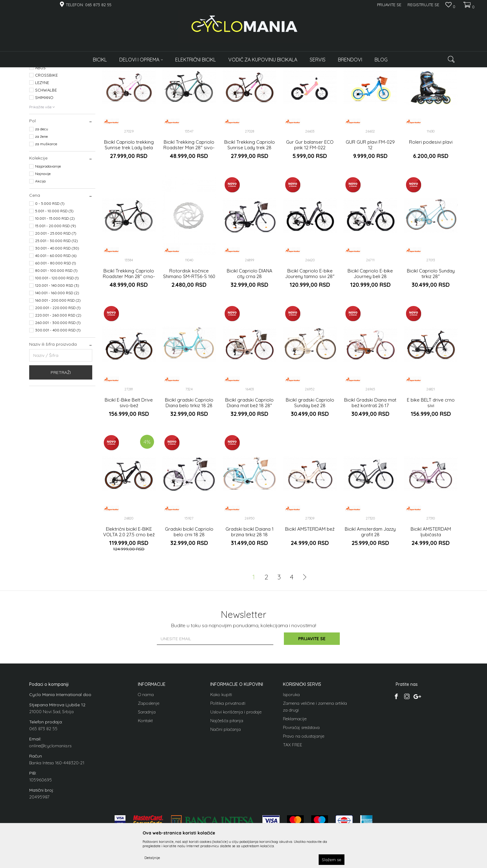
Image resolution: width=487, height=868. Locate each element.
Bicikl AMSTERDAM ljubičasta (431, 599)
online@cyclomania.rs (50, 813)
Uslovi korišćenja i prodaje (236, 779)
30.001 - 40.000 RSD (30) (57, 315)
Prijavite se (312, 706)
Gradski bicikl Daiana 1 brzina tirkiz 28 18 (250, 599)
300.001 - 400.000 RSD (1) (58, 397)
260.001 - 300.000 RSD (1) (58, 390)
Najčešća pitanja (227, 788)
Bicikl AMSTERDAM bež (310, 596)
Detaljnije (152, 858)
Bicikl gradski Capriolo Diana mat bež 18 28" (249, 470)
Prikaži (393, 81)
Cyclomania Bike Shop (48, 71)
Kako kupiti (221, 762)
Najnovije (43, 241)
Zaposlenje (149, 770)
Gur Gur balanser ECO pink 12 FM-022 (310, 212)
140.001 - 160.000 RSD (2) (57, 360)
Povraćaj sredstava (301, 794)
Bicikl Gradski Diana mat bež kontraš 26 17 (370, 470)
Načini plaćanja (225, 796)
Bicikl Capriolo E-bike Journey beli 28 (370, 341)
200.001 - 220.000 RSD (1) (58, 375)
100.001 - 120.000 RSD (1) (57, 345)
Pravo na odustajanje (304, 803)
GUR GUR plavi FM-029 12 (370, 212)
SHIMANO (44, 165)
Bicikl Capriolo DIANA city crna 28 (250, 341)
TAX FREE (293, 812)
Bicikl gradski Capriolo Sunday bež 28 (310, 470)
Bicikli (38, 99)
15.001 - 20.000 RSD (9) (56, 293)
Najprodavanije (48, 234)
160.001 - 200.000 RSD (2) (58, 368)
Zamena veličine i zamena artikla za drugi (315, 774)
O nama (146, 762)
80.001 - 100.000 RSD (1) (56, 338)
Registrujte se (423, 5)
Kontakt (145, 788)
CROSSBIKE (46, 142)
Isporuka (291, 762)
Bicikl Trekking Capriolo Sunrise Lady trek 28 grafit (250, 215)
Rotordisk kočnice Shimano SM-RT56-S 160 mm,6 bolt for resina (189, 344)
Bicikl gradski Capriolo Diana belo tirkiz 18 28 (189, 470)
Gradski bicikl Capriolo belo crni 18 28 (189, 599)
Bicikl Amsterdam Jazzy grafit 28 (370, 599)
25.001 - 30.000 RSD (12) (57, 308)
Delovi (37, 107)
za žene (41, 204)
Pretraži (61, 440)
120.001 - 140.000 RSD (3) (57, 353)
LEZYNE (42, 150)
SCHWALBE (46, 157)
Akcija (40, 248)
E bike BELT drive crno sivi (431, 470)
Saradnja (147, 779)
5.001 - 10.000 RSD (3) (54, 278)
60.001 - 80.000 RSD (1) (56, 330)
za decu (42, 196)
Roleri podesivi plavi (431, 209)
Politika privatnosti (228, 770)
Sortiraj (303, 81)
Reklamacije (295, 786)
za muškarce (46, 211)
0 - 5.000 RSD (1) (50, 271)
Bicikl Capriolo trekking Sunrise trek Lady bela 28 (129, 215)
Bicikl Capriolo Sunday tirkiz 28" (431, 341)
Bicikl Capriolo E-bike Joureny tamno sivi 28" (310, 341)
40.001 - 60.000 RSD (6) (56, 323)
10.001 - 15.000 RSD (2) (55, 286)
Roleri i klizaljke (45, 114)
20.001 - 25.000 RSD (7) (56, 301)
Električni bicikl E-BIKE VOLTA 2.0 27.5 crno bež (129, 599)
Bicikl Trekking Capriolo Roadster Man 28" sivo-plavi (189, 215)
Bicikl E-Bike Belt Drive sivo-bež (129, 470)
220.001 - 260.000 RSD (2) (58, 382)
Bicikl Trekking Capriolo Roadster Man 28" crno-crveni (129, 344)
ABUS (40, 135)
